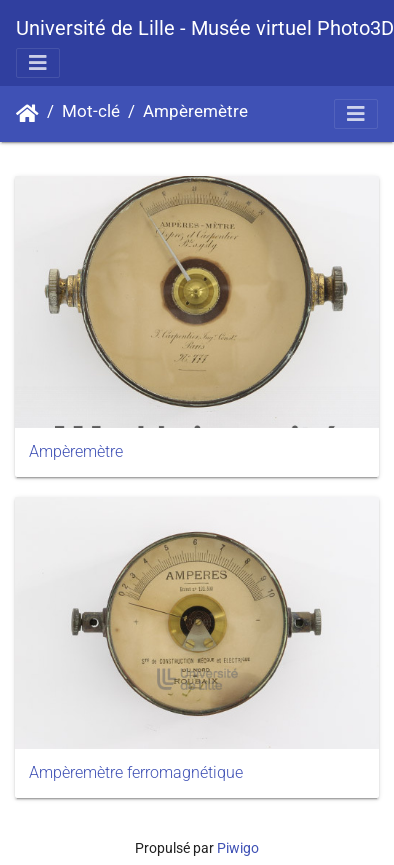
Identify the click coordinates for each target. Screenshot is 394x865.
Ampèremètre (195, 111)
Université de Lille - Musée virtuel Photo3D (205, 28)
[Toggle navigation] (38, 63)
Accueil (27, 114)
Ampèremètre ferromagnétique (136, 772)
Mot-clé (91, 111)
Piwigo (238, 848)
